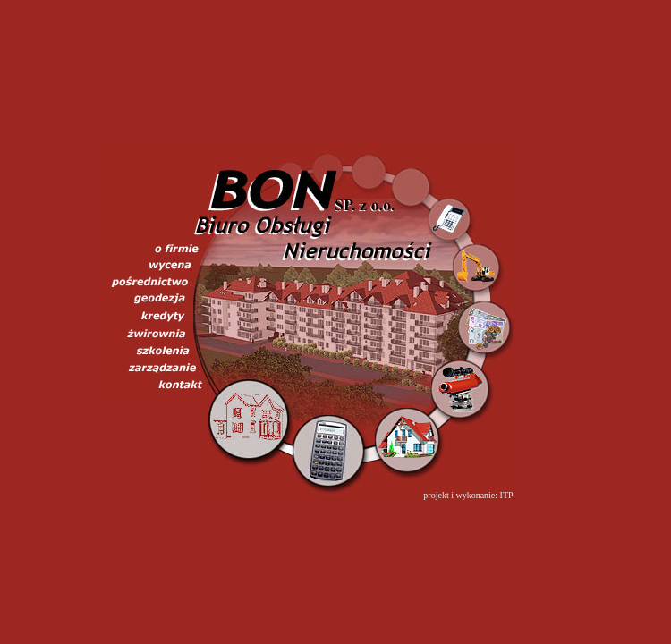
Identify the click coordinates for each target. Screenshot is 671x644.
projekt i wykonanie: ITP (468, 495)
